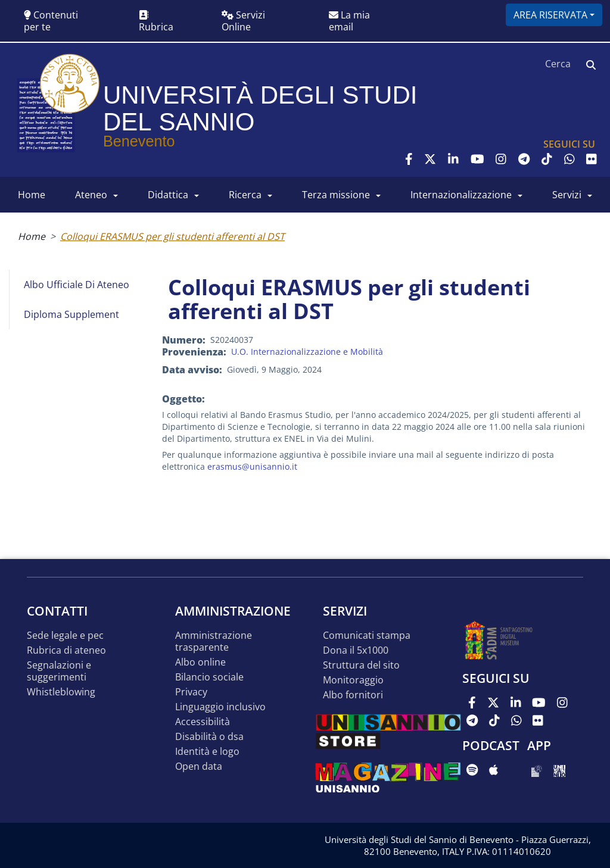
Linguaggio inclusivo (220, 707)
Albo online (200, 662)
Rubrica (156, 22)
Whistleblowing (61, 692)
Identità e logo (207, 752)
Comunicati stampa (367, 636)
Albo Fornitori (353, 695)
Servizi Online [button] (243, 21)
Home (32, 236)
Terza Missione (336, 195)
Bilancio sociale (209, 677)
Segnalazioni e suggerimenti (59, 671)
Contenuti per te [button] (51, 21)
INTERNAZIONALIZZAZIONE (461, 195)
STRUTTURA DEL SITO (361, 665)
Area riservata (550, 15)
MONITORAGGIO (353, 680)
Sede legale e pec (65, 636)
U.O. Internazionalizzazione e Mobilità (307, 352)
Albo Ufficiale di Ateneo (77, 285)
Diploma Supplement (71, 314)
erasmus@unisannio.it (252, 466)
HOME (32, 195)
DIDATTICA (168, 195)
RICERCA (245, 195)
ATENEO (91, 195)
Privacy (191, 692)
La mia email (349, 21)
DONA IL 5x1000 (356, 650)
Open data (199, 766)
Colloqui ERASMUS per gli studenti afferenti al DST (172, 236)
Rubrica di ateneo (66, 650)
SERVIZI (567, 195)
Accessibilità (203, 722)
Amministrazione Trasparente (214, 641)
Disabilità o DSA (209, 737)
